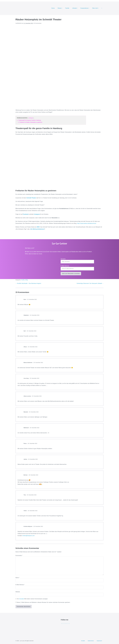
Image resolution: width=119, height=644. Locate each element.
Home (53, 8)
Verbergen (31, 118)
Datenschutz (91, 641)
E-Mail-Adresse (20, 585)
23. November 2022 (34, 315)
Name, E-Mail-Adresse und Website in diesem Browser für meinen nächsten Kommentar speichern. (44, 602)
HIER (38, 227)
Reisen (60, 8)
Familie (67, 8)
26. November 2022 (34, 428)
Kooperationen (85, 8)
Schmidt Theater (31, 198)
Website (18, 592)
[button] (102, 8)
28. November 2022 (33, 475)
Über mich (95, 8)
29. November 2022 (31, 495)
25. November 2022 (31, 331)
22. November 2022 (32, 299)
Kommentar (19, 555)
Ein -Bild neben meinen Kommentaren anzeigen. (32, 599)
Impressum (99, 641)
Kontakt (83, 641)
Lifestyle (75, 8)
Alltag (27, 280)
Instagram (37, 214)
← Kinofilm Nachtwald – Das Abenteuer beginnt (28, 283)
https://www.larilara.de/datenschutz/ (87, 223)
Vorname (63, 259)
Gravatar (22, 599)
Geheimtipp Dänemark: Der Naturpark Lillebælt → (90, 283)
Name (17, 578)
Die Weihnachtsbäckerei (37, 229)
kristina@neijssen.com (28, 536)
